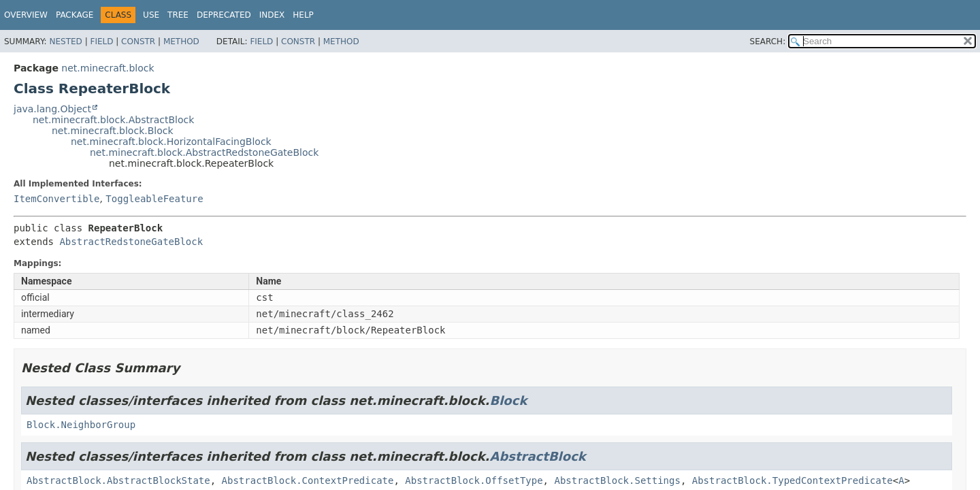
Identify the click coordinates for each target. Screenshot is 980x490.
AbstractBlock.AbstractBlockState (118, 480)
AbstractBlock (537, 456)
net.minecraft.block (108, 68)
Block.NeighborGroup (81, 425)
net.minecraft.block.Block (113, 131)
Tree (178, 15)
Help (303, 15)
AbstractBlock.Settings (617, 480)
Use (151, 15)
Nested (65, 42)
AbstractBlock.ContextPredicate (308, 480)
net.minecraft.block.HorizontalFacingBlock (171, 142)
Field (101, 42)
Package (75, 15)
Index (272, 15)
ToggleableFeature (154, 199)
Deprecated (224, 15)
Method (181, 42)
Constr (138, 42)
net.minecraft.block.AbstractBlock (113, 120)
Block (508, 401)
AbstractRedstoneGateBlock (131, 242)
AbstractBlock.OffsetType (474, 480)
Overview (26, 15)
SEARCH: (768, 42)
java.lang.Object (52, 109)
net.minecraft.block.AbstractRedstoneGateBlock (204, 152)
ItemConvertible (56, 199)
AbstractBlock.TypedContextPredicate (793, 480)
